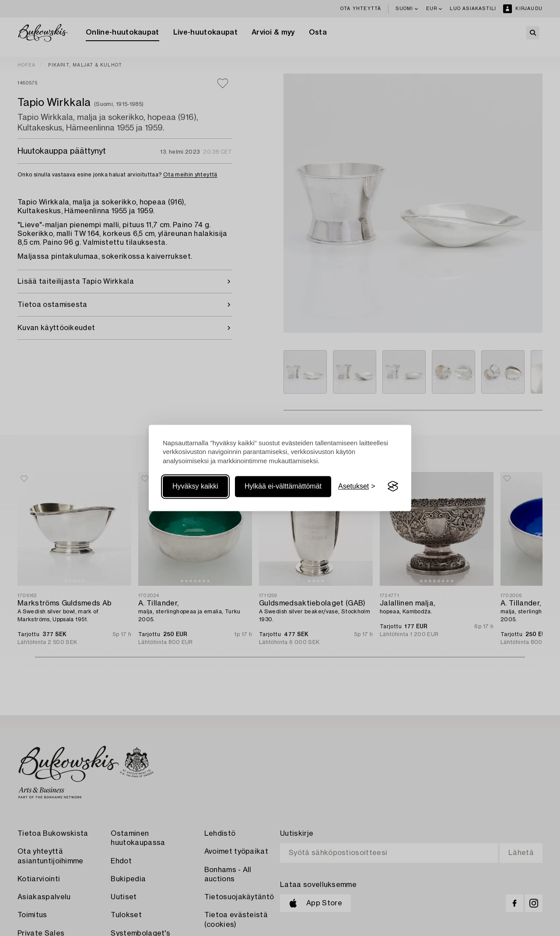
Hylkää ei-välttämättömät (283, 486)
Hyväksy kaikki (195, 486)
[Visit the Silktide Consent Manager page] (393, 486)
